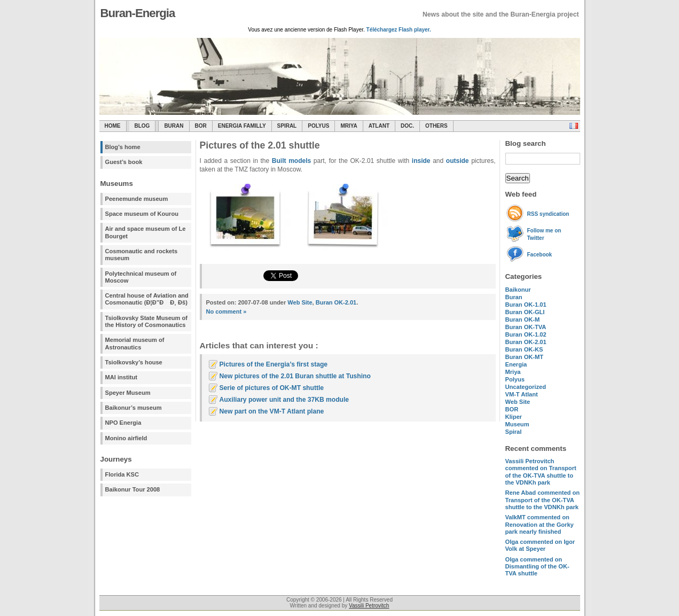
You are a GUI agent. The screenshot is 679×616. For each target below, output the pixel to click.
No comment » (227, 311)
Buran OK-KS (524, 349)
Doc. (407, 126)
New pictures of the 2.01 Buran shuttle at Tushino (295, 376)
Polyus (318, 126)
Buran (174, 126)
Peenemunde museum (137, 199)
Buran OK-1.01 (526, 305)
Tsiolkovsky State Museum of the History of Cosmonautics (147, 321)
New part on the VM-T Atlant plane (272, 411)
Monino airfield (126, 438)
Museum (517, 424)
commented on (541, 472)
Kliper (514, 417)
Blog (142, 126)
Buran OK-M (523, 319)
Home (113, 126)
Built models (291, 161)
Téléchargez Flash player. (399, 30)
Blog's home (123, 147)
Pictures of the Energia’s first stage (274, 364)
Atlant (379, 126)
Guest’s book (124, 162)
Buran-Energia (138, 13)
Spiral (514, 432)
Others (436, 126)
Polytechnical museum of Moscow (141, 277)
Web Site (518, 402)
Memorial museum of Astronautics (135, 343)
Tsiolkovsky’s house (134, 362)
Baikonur (518, 290)
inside (421, 161)
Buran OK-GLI (525, 312)
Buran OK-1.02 (526, 334)
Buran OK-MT (525, 357)
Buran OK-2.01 (526, 342)
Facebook (540, 255)
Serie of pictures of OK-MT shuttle (272, 388)
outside (458, 161)
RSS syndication (548, 214)
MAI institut (121, 377)
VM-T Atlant (522, 394)
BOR (201, 126)
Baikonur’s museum (134, 408)
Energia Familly (242, 126)
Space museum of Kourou (142, 214)
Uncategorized (526, 387)
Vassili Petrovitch (369, 606)
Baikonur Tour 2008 (133, 489)
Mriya (349, 126)
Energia (516, 364)
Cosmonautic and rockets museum (142, 255)
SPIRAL (287, 126)
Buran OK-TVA (526, 327)
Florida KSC (122, 474)
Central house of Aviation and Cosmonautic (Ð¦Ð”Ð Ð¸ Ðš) (147, 299)
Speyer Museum (128, 393)
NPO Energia (123, 423)
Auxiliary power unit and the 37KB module (284, 400)
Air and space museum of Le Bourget (146, 232)
